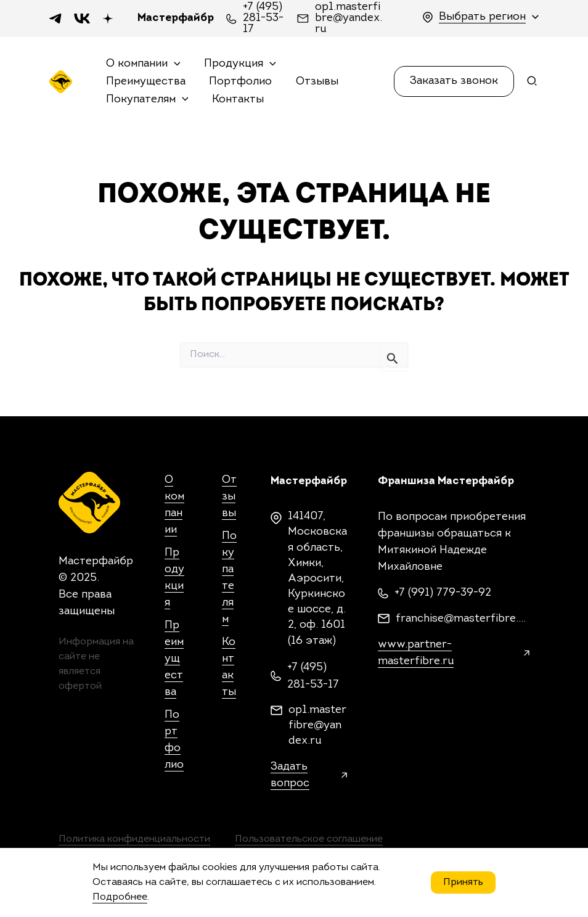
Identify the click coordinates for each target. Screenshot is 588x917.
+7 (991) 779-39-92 (443, 593)
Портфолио (239, 82)
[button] (454, 81)
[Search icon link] (533, 84)
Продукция (238, 64)
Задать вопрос (290, 775)
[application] (174, 64)
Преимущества (145, 82)
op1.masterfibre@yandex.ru (349, 19)
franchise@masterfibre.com (463, 619)
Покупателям (147, 100)
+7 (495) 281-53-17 (263, 19)
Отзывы (313, 82)
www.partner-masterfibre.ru (416, 653)
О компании (143, 64)
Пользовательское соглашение (309, 839)
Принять (463, 882)
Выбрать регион (482, 17)
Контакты (236, 100)
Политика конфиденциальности (134, 839)
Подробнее (120, 897)
